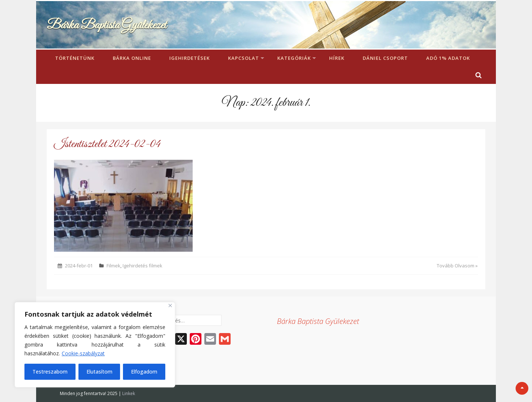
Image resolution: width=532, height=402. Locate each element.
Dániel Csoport (385, 58)
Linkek (129, 393)
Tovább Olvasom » (457, 266)
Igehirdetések (190, 58)
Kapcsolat (244, 58)
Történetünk (75, 58)
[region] (95, 345)
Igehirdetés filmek (142, 266)
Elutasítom (99, 372)
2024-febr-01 (79, 266)
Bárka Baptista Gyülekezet (107, 25)
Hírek (337, 58)
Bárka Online (132, 58)
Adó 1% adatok (448, 58)
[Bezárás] (170, 306)
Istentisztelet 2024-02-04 (107, 144)
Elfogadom (144, 372)
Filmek (113, 266)
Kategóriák (294, 58)
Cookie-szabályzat (83, 353)
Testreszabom (50, 372)
